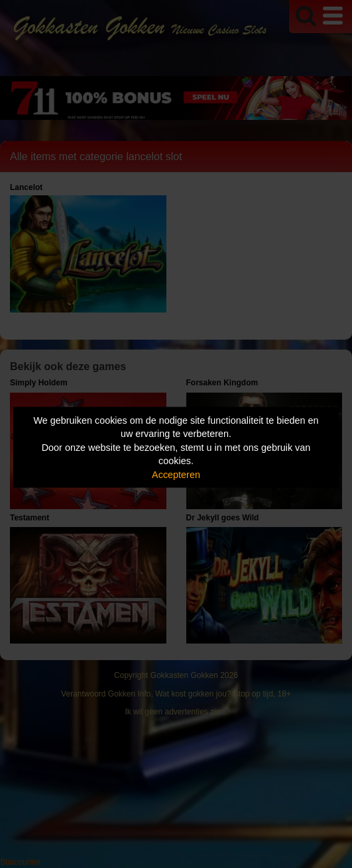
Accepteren (176, 474)
